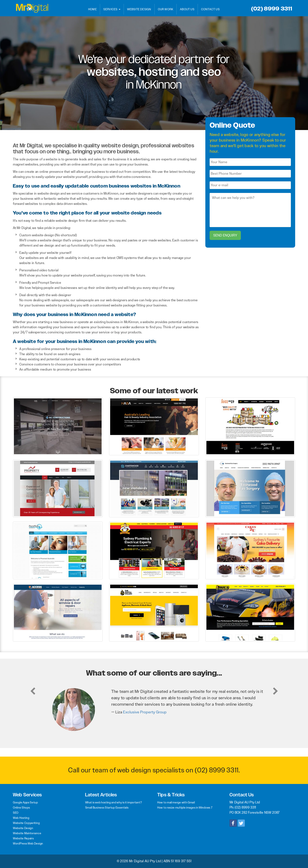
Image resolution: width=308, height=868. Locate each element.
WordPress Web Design (28, 843)
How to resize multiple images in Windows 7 (185, 807)
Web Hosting (21, 818)
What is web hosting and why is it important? (113, 802)
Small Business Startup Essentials (107, 807)
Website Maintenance (27, 833)
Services (112, 9)
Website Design (139, 9)
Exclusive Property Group (145, 712)
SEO (16, 813)
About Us (187, 9)
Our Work (166, 9)
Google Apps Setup (25, 802)
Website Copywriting (26, 823)
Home (92, 9)
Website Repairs (23, 838)
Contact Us (210, 9)
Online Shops (21, 807)
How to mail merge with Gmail (176, 802)
